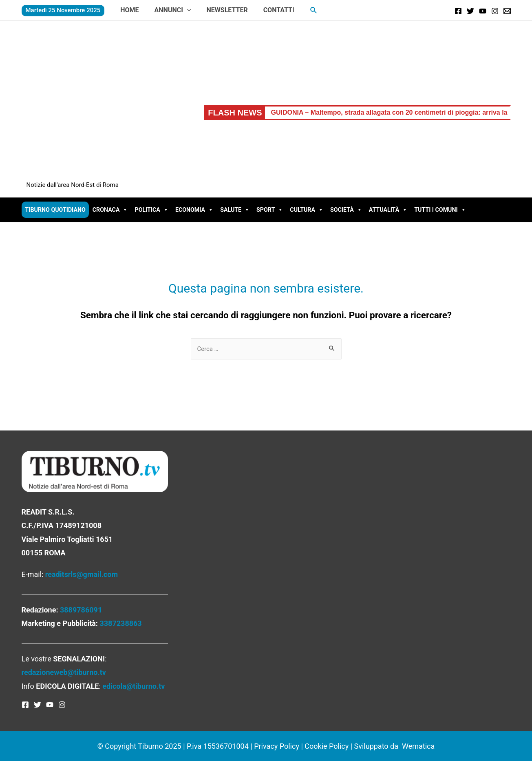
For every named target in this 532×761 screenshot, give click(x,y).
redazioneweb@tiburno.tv (64, 672)
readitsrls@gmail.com (82, 574)
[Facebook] (458, 11)
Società (346, 210)
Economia (194, 210)
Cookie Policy (327, 746)
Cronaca (110, 210)
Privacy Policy (277, 746)
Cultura (307, 210)
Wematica (418, 746)
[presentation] (183, 10)
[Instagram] (495, 11)
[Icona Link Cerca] (304, 10)
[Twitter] (470, 11)
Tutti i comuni (440, 210)
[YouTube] (483, 11)
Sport (270, 210)
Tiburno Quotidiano (55, 210)
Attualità (388, 210)
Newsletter (221, 10)
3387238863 (120, 623)
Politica (151, 210)
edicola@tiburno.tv (134, 686)
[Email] (507, 11)
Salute (235, 210)
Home (128, 10)
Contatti (270, 10)
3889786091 (81, 610)
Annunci (169, 10)
